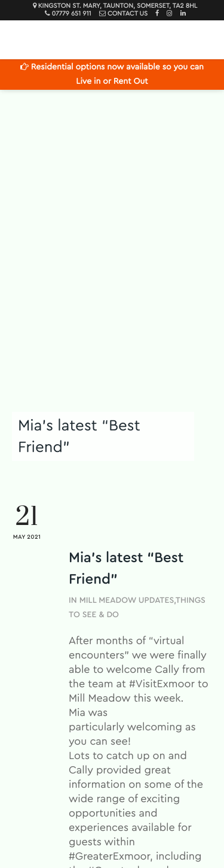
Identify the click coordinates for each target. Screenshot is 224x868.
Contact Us (128, 14)
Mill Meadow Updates (127, 600)
